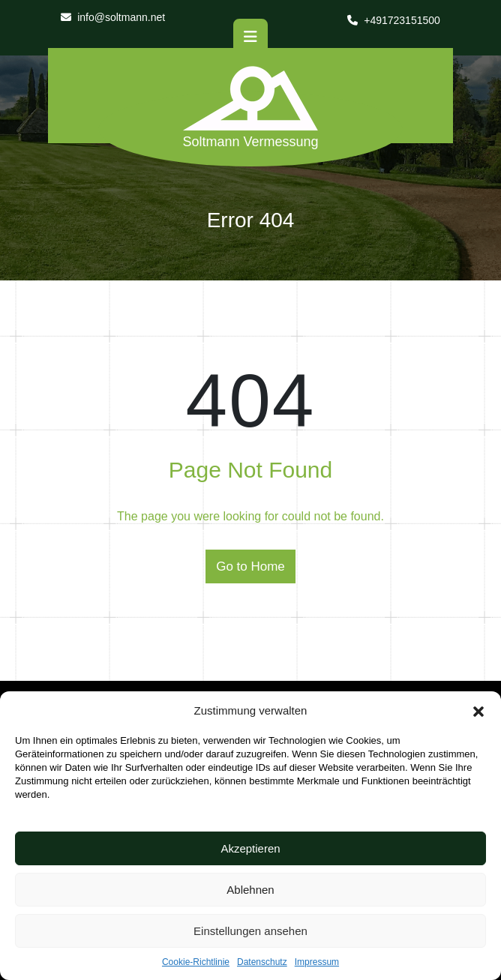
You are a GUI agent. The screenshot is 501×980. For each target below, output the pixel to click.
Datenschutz (262, 962)
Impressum (317, 962)
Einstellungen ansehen (250, 931)
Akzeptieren (250, 848)
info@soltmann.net (113, 17)
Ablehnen (250, 890)
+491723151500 (394, 20)
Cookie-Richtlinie (196, 962)
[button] (478, 711)
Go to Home (250, 566)
